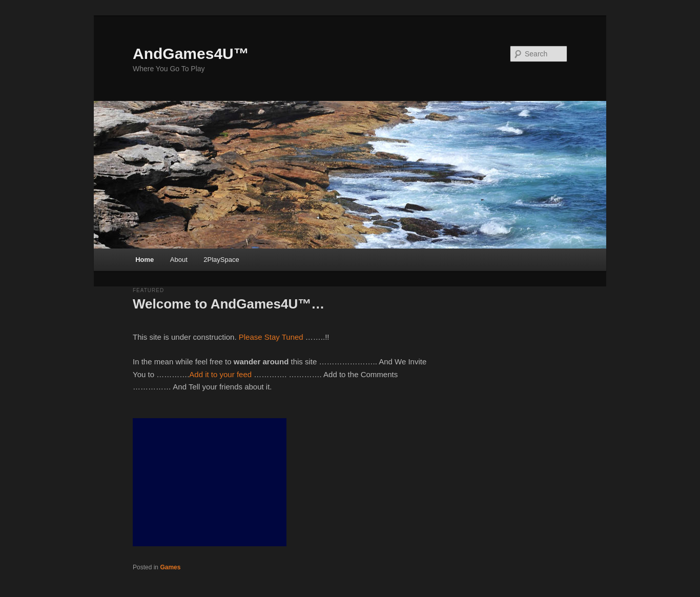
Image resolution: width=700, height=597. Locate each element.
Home (145, 260)
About (179, 260)
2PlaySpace (221, 260)
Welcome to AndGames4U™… (229, 304)
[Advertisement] (210, 482)
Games (170, 567)
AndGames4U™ (191, 54)
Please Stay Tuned (271, 337)
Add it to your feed (220, 374)
